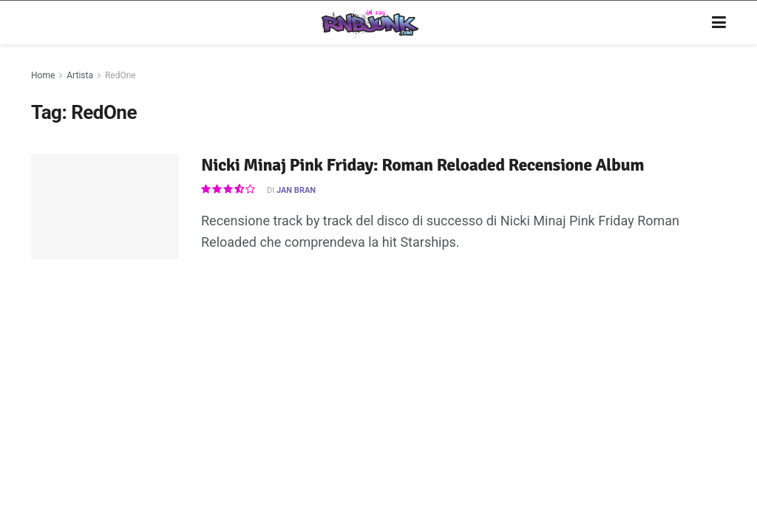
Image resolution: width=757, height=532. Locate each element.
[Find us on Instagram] (596, 410)
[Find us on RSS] (678, 410)
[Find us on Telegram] (651, 410)
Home (43, 75)
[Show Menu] (719, 23)
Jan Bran (296, 190)
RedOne (120, 75)
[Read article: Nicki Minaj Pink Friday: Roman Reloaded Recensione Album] (105, 207)
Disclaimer (298, 410)
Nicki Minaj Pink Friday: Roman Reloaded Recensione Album (422, 165)
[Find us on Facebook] (572, 410)
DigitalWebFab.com (69, 454)
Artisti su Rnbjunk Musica (206, 410)
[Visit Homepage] (368, 23)
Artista (80, 75)
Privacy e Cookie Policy (385, 410)
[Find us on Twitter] (623, 410)
